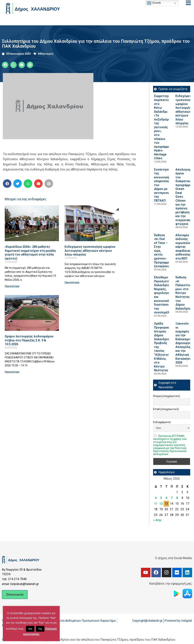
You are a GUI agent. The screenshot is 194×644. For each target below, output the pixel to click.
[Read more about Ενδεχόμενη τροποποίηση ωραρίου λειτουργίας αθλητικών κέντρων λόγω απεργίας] (92, 223)
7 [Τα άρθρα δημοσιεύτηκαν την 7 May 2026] (172, 498)
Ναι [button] (30, 629)
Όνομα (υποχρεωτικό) (167, 396)
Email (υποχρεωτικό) (166, 409)
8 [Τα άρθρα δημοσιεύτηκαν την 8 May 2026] (177, 498)
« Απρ (157, 520)
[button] (5, 65)
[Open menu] (188, 3)
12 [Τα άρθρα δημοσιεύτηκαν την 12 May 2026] (161, 504)
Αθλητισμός (46, 54)
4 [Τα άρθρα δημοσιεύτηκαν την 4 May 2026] (156, 498)
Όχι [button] (40, 629)
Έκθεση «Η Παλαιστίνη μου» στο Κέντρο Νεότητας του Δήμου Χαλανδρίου (184, 293)
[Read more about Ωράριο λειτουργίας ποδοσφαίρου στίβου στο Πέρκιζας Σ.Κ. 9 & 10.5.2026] (32, 313)
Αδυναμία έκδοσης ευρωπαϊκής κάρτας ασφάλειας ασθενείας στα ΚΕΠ (184, 247)
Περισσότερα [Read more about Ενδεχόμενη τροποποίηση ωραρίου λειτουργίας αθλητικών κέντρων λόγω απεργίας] (72, 282)
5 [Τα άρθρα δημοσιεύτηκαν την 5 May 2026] (161, 498)
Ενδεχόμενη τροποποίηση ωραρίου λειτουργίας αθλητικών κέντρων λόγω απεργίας (90, 251)
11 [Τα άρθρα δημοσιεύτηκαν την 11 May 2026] (156, 504)
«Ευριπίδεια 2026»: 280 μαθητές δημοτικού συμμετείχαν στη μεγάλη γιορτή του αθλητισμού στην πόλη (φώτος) (30, 253)
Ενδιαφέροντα (162, 422)
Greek (154, 3)
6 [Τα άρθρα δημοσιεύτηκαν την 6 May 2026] (166, 498)
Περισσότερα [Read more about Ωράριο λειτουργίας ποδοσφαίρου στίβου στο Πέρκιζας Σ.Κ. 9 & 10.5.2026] (12, 372)
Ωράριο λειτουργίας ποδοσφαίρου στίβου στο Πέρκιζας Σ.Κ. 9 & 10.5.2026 (29, 340)
